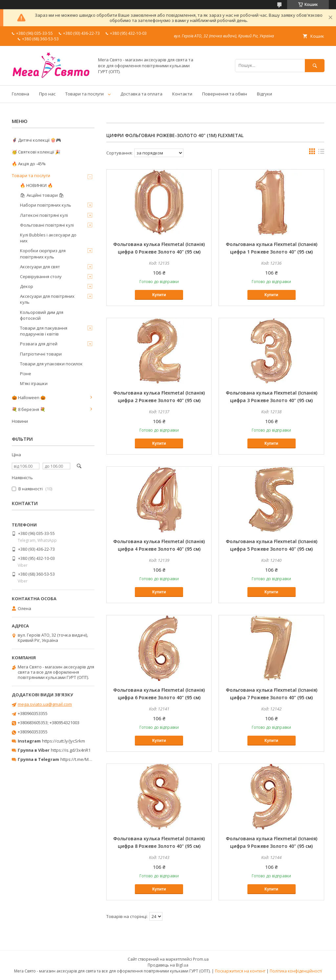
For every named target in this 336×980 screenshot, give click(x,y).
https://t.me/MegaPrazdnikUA (90, 759)
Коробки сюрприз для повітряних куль (43, 254)
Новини (20, 421)
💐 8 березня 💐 (29, 409)
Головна (21, 94)
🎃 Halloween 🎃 (29, 398)
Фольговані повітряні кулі (47, 225)
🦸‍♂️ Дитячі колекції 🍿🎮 (36, 140)
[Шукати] (315, 65)
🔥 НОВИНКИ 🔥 (36, 185)
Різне (26, 374)
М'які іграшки (34, 383)
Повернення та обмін (225, 94)
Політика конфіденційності (296, 971)
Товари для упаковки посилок (51, 364)
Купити (159, 295)
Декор (27, 286)
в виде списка (321, 153)
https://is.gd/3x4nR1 (71, 750)
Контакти (182, 94)
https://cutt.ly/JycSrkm (63, 741)
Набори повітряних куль (46, 205)
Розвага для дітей (39, 344)
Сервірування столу (41, 276)
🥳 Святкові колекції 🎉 (36, 152)
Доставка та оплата (141, 94)
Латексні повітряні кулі (44, 215)
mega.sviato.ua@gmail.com (45, 704)
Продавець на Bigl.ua (168, 965)
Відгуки (264, 94)
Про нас (47, 94)
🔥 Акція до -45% (29, 164)
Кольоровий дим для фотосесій (42, 315)
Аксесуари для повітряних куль (47, 299)
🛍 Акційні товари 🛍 (42, 195)
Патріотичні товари (41, 354)
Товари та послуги (84, 94)
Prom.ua (201, 959)
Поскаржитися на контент (240, 971)
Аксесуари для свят (40, 267)
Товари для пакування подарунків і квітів (44, 331)
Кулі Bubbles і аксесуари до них (48, 238)
